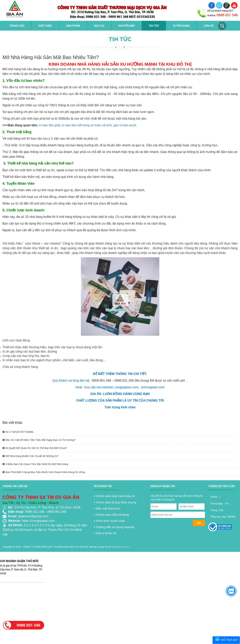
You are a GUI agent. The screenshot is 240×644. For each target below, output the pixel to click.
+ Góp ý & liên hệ (105, 533)
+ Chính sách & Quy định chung (115, 502)
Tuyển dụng (181, 26)
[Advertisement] (24, 599)
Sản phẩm (73, 26)
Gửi (199, 523)
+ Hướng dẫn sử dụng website (114, 527)
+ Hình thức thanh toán (109, 521)
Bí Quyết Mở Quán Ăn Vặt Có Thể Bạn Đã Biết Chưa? (35, 448)
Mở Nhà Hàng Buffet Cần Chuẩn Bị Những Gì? (31, 456)
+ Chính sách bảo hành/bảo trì (114, 496)
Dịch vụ (99, 26)
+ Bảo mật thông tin (107, 508)
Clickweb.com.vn (120, 547)
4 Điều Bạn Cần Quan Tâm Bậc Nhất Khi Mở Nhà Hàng (35, 464)
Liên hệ (209, 26)
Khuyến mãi (127, 26)
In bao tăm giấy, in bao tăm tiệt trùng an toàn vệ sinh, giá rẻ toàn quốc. (88, 125)
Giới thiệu (45, 26)
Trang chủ (17, 26)
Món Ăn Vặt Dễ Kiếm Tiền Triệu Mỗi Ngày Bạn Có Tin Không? (39, 440)
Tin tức (154, 26)
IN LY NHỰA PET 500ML (18, 432)
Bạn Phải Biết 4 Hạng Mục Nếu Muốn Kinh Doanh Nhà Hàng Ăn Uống (44, 472)
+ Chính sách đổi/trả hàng (111, 515)
